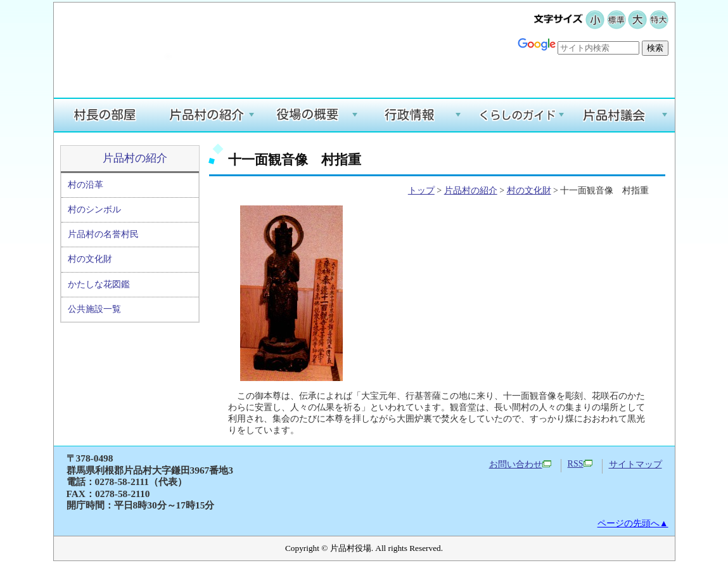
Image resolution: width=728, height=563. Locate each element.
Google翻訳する (631, 68)
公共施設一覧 (94, 309)
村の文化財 (90, 259)
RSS (580, 464)
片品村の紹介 (135, 158)
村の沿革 (86, 185)
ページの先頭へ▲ (633, 523)
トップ (421, 191)
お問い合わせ (520, 464)
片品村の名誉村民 (103, 234)
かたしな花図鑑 (99, 284)
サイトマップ (635, 464)
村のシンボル (94, 210)
